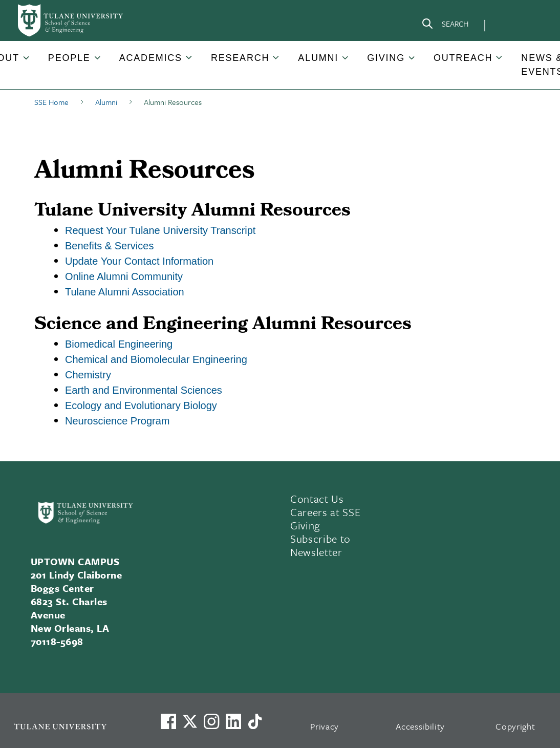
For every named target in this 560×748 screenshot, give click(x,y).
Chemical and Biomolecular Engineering (156, 359)
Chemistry (88, 375)
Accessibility (420, 726)
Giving (386, 58)
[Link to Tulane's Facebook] (211, 721)
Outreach (463, 58)
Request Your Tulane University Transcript (160, 230)
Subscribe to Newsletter (320, 545)
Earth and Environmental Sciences (144, 390)
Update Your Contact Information (139, 261)
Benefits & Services (109, 246)
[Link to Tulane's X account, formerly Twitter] (190, 721)
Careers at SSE (325, 512)
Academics (151, 58)
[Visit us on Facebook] (168, 721)
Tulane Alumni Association (125, 292)
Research (240, 58)
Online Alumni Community (124, 276)
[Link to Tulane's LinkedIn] (233, 721)
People (69, 58)
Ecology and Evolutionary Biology (141, 405)
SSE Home (51, 102)
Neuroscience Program (117, 421)
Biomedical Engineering (119, 344)
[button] (70, 58)
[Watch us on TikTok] (255, 721)
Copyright (515, 726)
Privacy (325, 726)
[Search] (445, 26)
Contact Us (317, 499)
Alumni (318, 58)
